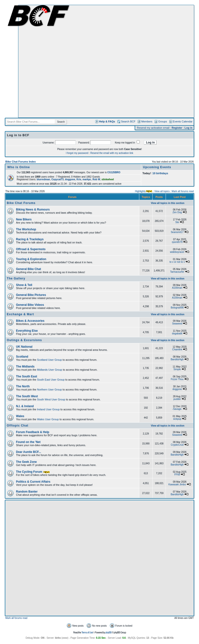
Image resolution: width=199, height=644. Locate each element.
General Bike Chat (28, 269)
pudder (177, 399)
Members (147, 121)
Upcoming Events (157, 167)
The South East (26, 376)
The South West (27, 396)
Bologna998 (177, 308)
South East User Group (51, 380)
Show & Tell (24, 285)
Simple (177, 369)
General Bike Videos (30, 305)
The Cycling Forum (33, 472)
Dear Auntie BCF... (29, 452)
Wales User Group (48, 419)
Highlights (140, 191)
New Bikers (24, 219)
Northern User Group (49, 389)
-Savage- (177, 409)
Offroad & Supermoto (31, 249)
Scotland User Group (49, 360)
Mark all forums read (183, 191)
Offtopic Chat (18, 426)
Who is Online (18, 167)
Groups (162, 121)
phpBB (108, 633)
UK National (24, 347)
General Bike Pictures (31, 295)
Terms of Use (87, 633)
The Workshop (26, 229)
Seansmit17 (177, 232)
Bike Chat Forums (21, 203)
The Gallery (16, 278)
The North (23, 386)
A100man (177, 288)
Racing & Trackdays (30, 239)
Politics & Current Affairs (33, 482)
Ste (177, 222)
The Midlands (25, 367)
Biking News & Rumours (33, 210)
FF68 (177, 475)
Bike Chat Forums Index (21, 162)
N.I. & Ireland (25, 406)
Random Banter (27, 492)
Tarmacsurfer (177, 272)
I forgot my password (77, 153)
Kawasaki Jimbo (177, 484)
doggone (177, 389)
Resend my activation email (153, 128)
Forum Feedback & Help (33, 432)
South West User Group (51, 399)
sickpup (177, 419)
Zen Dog (177, 212)
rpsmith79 (177, 242)
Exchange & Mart (20, 314)
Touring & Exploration (31, 259)
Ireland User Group (48, 409)
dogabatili (177, 333)
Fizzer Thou (177, 379)
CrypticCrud (177, 445)
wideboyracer (177, 252)
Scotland (22, 357)
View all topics (162, 191)
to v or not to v (177, 262)
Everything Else (27, 331)
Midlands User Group (50, 370)
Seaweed (177, 324)
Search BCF (128, 121)
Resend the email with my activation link (112, 153)
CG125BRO (114, 172)
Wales (20, 416)
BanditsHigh (177, 359)
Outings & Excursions (24, 340)
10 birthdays (160, 173)
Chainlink (177, 349)
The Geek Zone (26, 462)
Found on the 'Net (28, 442)
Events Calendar (183, 121)
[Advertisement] (56, 61)
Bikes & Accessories (30, 321)
